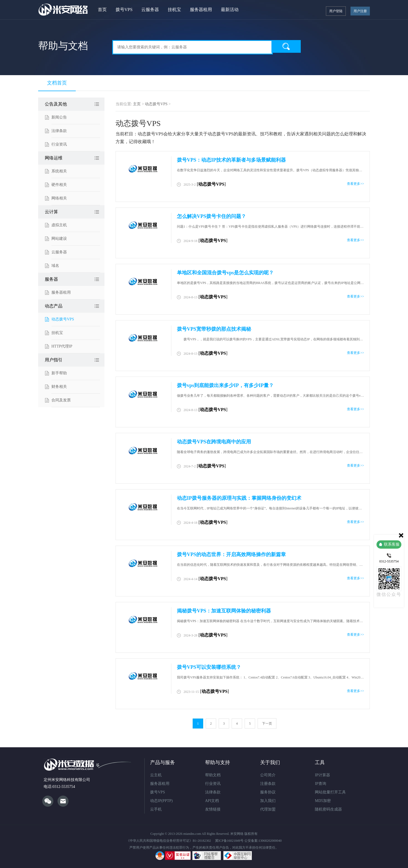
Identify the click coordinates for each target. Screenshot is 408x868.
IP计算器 (322, 775)
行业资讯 (59, 144)
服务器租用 (201, 10)
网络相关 (59, 198)
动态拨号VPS (63, 319)
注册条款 (268, 784)
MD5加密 (323, 801)
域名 (55, 266)
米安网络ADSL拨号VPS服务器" (63, 10)
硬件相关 (59, 185)
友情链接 (213, 809)
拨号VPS (124, 10)
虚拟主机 (59, 225)
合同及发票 (61, 400)
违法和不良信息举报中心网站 (238, 856)
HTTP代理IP (62, 346)
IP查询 (320, 784)
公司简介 (268, 775)
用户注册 (360, 11)
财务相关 (59, 387)
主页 (137, 104)
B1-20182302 (202, 841)
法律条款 (59, 131)
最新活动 (230, 10)
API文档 (212, 801)
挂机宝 (174, 10)
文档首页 (57, 83)
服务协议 (268, 792)
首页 (102, 10)
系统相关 (59, 171)
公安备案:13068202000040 (263, 841)
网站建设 (59, 239)
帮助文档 (213, 775)
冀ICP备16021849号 (229, 841)
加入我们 (268, 801)
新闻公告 (59, 117)
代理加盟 (268, 809)
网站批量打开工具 (330, 792)
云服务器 (150, 10)
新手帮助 (59, 373)
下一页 (267, 724)
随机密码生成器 (328, 809)
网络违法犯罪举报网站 (207, 856)
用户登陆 (336, 11)
